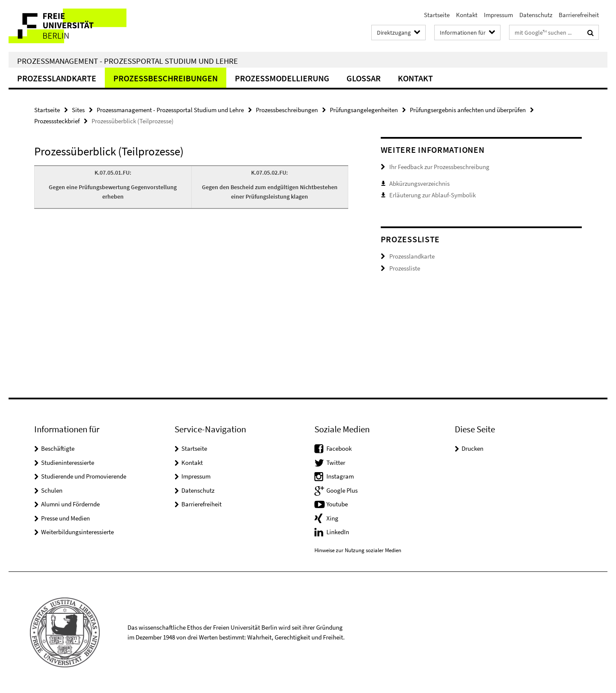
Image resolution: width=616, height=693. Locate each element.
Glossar (364, 78)
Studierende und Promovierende (84, 476)
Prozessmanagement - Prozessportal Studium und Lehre (127, 61)
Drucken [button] (472, 448)
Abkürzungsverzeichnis (419, 183)
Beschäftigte (58, 448)
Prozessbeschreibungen (166, 78)
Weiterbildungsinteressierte (77, 532)
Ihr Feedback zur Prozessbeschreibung (439, 167)
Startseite (437, 15)
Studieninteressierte (68, 462)
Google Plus (342, 490)
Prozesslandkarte (57, 78)
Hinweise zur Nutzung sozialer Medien (358, 550)
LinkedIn (338, 532)
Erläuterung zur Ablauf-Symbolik (432, 195)
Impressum (498, 15)
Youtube (337, 504)
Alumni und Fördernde (70, 504)
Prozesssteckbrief (57, 121)
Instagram (340, 476)
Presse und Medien (65, 518)
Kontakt (467, 15)
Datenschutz (536, 15)
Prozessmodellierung (282, 78)
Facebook (339, 448)
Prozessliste (405, 268)
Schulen (52, 490)
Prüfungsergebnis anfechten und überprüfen (468, 110)
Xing (332, 518)
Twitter (336, 462)
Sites (78, 110)
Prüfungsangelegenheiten (364, 110)
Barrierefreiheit (579, 15)
